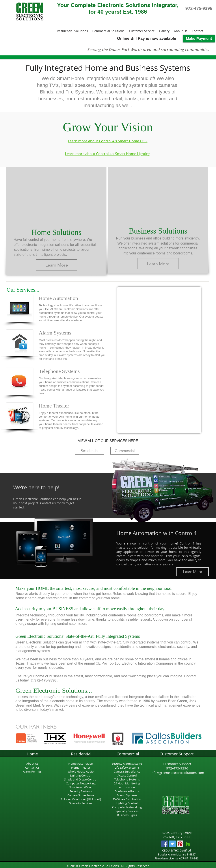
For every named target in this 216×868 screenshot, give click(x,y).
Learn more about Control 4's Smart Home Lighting (108, 154)
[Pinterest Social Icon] (180, 844)
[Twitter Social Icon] (172, 844)
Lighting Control (81, 775)
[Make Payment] (199, 39)
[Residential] (90, 451)
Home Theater (81, 767)
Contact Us (32, 767)
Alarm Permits (32, 771)
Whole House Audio (81, 771)
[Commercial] (125, 451)
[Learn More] (57, 265)
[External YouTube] (56, 195)
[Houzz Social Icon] (188, 844)
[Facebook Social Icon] (165, 844)
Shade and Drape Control (81, 779)
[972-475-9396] (199, 8)
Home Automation (81, 764)
